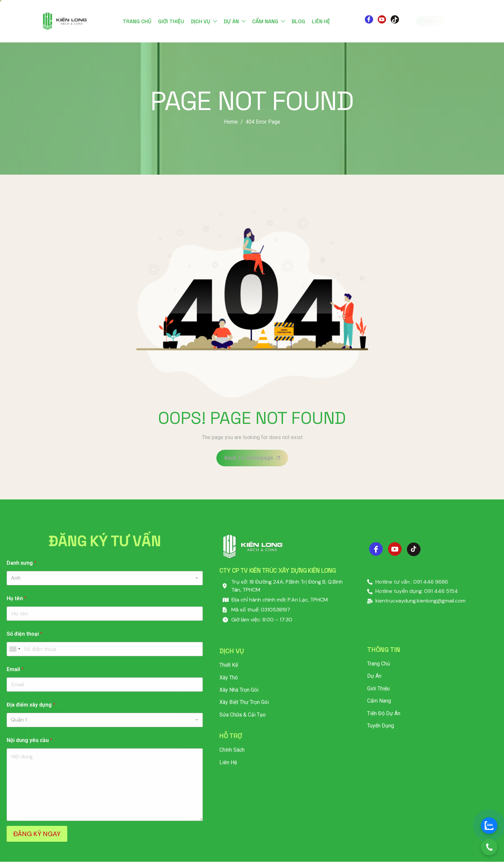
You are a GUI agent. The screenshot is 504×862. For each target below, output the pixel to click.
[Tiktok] (395, 19)
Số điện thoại (25, 634)
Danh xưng (22, 563)
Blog (298, 21)
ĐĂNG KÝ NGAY (37, 834)
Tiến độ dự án (384, 713)
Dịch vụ (204, 21)
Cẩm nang (269, 21)
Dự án (235, 21)
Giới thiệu (171, 21)
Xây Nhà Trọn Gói (239, 690)
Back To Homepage (252, 458)
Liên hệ (321, 21)
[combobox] (15, 649)
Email (15, 669)
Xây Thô (229, 678)
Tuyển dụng (381, 726)
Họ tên (17, 598)
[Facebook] (369, 19)
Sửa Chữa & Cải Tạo (243, 715)
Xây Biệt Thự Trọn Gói (244, 702)
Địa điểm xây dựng (31, 705)
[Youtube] (382, 19)
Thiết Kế (229, 665)
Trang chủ (137, 21)
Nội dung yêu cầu (29, 740)
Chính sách (232, 750)
